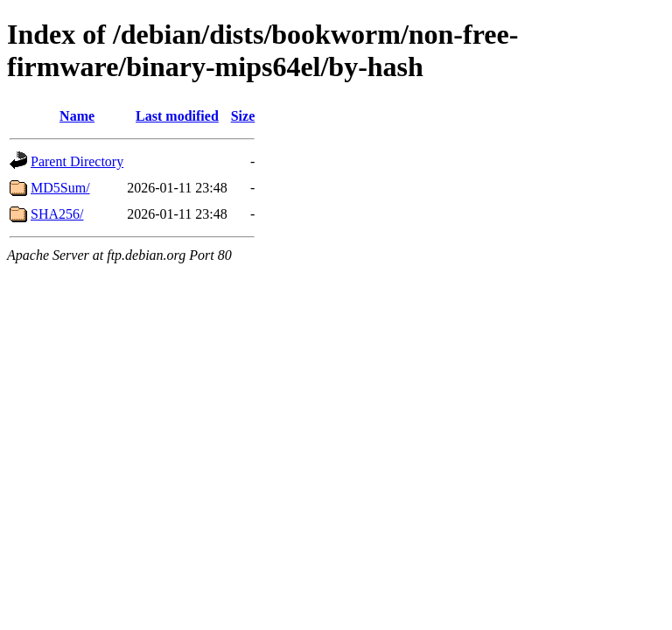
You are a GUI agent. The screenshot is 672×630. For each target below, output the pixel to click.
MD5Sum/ (60, 188)
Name (77, 116)
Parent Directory (77, 161)
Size (243, 116)
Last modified (177, 116)
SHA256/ (57, 214)
